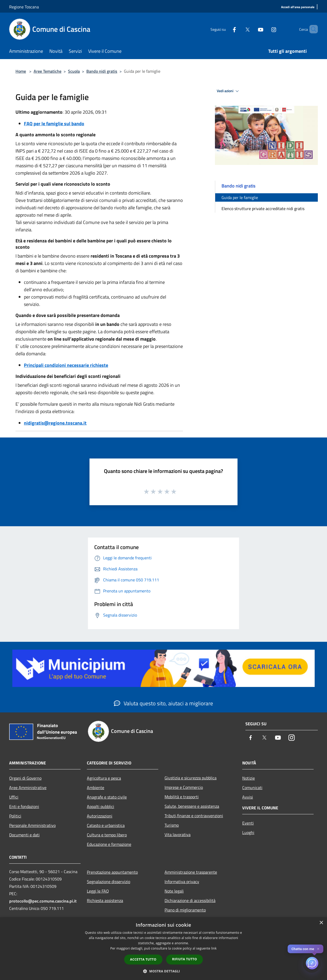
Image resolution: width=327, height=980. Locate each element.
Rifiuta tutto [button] (185, 959)
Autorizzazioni (100, 816)
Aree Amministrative (28, 788)
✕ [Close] (318, 949)
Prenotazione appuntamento (112, 872)
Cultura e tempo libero (107, 835)
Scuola (74, 71)
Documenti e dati (24, 835)
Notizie (249, 778)
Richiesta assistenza (105, 900)
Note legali (174, 891)
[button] (163, 971)
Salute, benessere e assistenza (192, 806)
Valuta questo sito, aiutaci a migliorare (163, 703)
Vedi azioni (229, 91)
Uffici (14, 797)
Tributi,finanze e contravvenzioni (194, 816)
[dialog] (163, 949)
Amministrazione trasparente (191, 872)
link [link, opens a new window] (214, 948)
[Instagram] (265, 29)
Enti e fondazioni (24, 806)
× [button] (321, 923)
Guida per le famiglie (240, 197)
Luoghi (248, 832)
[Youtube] (252, 29)
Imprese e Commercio (184, 787)
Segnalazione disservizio (109, 882)
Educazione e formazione (109, 844)
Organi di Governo (25, 778)
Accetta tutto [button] (143, 959)
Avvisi (248, 797)
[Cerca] (312, 29)
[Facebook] (225, 29)
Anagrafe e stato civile (107, 797)
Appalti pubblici (101, 806)
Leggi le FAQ (98, 891)
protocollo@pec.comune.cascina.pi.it (43, 901)
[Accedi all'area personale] (298, 7)
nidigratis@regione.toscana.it (55, 423)
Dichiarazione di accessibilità (190, 900)
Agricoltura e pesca (104, 778)
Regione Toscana (24, 7)
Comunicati (252, 788)
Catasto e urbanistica (106, 825)
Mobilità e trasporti (182, 797)
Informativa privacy (182, 882)
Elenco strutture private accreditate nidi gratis (263, 208)
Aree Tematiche (48, 71)
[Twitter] (239, 29)
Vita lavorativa (178, 835)
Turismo (172, 825)
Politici (15, 816)
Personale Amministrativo (32, 825)
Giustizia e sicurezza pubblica (191, 778)
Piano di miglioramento (185, 910)
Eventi (248, 823)
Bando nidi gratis (102, 71)
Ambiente (96, 788)
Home (21, 71)
